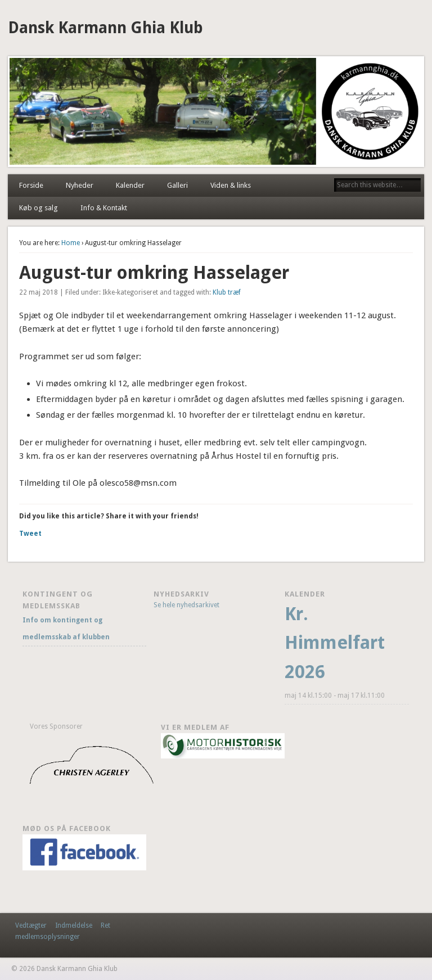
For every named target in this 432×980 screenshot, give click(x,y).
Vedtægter (31, 925)
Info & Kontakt (104, 208)
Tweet (30, 534)
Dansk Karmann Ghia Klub (105, 28)
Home (71, 243)
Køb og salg (39, 208)
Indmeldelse (74, 925)
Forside (31, 185)
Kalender (130, 185)
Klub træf (227, 292)
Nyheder (80, 185)
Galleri (177, 185)
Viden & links (231, 185)
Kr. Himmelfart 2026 (335, 643)
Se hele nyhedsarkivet (186, 605)
